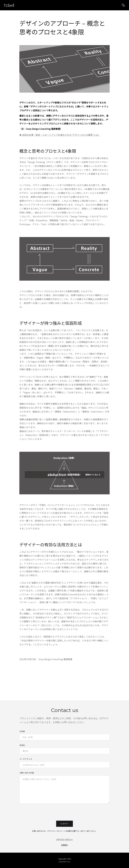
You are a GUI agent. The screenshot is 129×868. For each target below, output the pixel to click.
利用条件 (64, 845)
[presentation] (64, 812)
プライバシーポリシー (64, 839)
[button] (123, 5)
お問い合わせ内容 (27, 773)
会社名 (22, 745)
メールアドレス (26, 759)
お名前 (22, 731)
